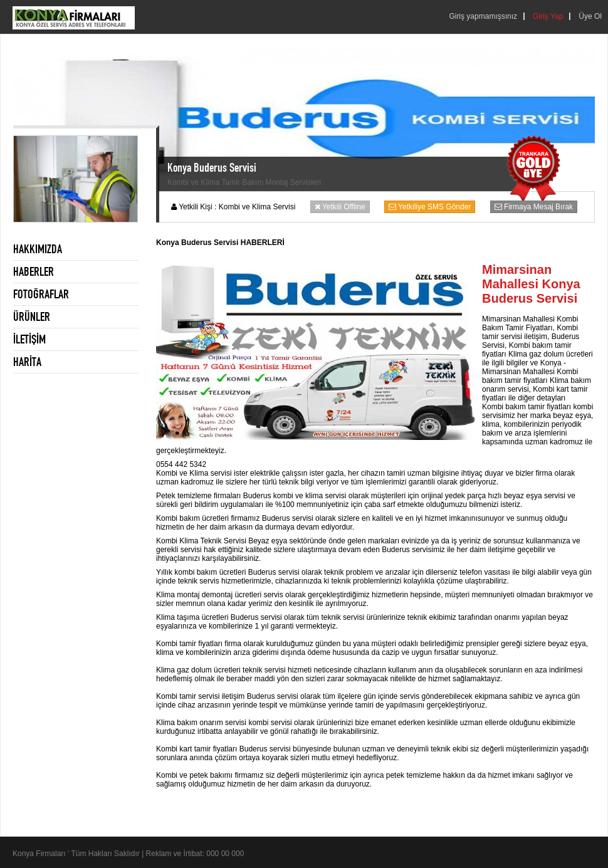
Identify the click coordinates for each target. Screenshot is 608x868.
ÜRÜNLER (32, 316)
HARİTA (27, 362)
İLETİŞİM (29, 339)
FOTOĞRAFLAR (41, 294)
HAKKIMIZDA (38, 249)
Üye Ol (590, 16)
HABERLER (34, 271)
